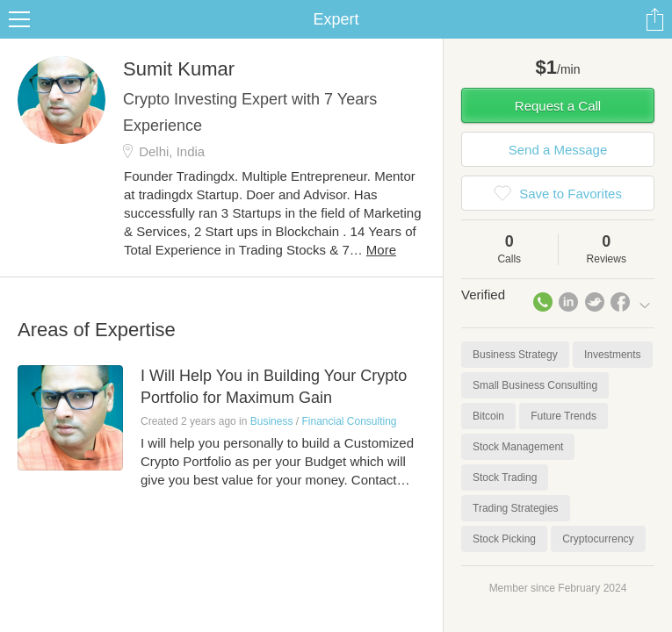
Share (654, 19)
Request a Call (558, 106)
